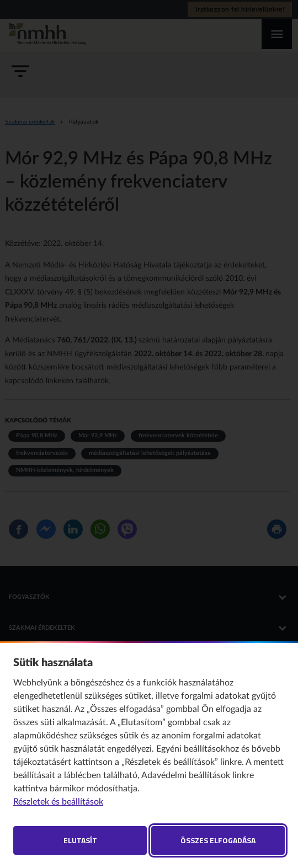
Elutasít (80, 840)
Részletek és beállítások (58, 802)
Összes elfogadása (218, 840)
